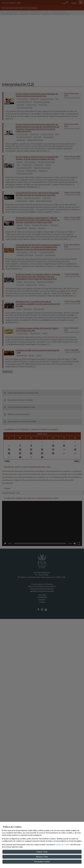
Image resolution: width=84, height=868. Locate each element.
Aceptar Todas (42, 852)
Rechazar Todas (42, 857)
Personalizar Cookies (42, 862)
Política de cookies (63, 844)
